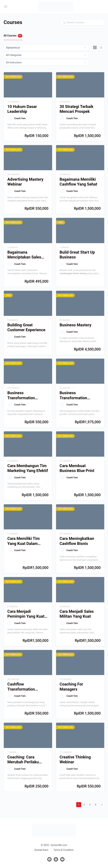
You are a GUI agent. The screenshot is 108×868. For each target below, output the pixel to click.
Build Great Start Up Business (77, 255)
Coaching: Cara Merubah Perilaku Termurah (23, 760)
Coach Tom (20, 118)
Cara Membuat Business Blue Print (77, 468)
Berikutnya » (102, 805)
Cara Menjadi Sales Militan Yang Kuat (77, 614)
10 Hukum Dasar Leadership (22, 109)
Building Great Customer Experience (26, 327)
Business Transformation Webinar (21, 395)
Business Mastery (76, 325)
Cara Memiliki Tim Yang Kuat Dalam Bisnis (24, 541)
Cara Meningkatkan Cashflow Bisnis (77, 541)
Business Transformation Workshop (73, 395)
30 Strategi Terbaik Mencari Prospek (77, 109)
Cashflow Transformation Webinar (21, 687)
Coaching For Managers (71, 687)
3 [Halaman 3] (91, 804)
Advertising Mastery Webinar (25, 182)
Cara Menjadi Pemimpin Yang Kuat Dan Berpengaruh (26, 614)
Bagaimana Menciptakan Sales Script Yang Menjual (25, 255)
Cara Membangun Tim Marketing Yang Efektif (28, 468)
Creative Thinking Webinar (75, 760)
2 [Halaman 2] (85, 804)
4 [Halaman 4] (96, 804)
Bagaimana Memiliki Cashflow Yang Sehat (78, 182)
